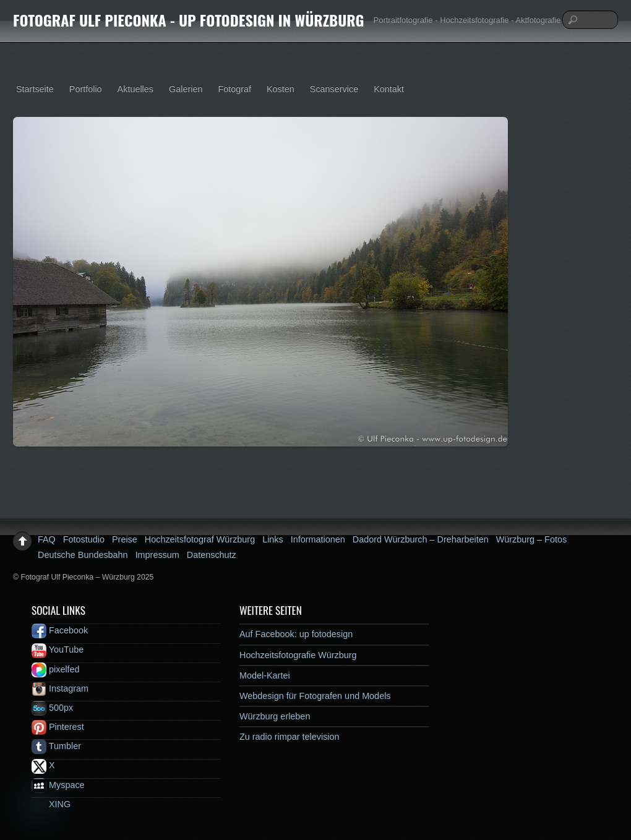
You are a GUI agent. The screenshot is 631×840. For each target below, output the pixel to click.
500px (52, 708)
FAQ (47, 539)
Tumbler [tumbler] (56, 746)
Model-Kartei (265, 675)
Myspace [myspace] (58, 785)
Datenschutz (212, 555)
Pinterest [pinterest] (58, 727)
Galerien (186, 89)
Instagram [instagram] (60, 688)
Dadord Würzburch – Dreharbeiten (421, 539)
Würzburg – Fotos (531, 539)
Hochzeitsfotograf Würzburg (200, 539)
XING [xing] (51, 804)
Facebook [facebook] (60, 630)
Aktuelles (135, 89)
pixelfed (56, 669)
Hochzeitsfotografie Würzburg (298, 655)
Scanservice (334, 89)
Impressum (157, 555)
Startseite (35, 89)
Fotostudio (84, 539)
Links (273, 539)
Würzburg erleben (275, 716)
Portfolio (86, 89)
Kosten (281, 89)
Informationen (318, 539)
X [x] (43, 765)
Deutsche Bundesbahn (83, 555)
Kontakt (389, 89)
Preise (125, 539)
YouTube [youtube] (58, 649)
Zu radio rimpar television (290, 737)
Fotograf (234, 89)
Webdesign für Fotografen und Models (315, 696)
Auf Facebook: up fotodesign (296, 634)
